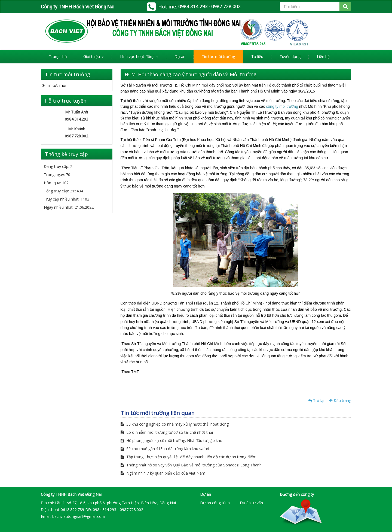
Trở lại (316, 400)
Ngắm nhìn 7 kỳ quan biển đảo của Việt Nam (163, 473)
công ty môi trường (282, 106)
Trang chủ (58, 56)
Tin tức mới (56, 85)
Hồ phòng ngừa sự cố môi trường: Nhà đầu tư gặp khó (171, 440)
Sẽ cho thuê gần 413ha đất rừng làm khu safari (165, 449)
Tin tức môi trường (218, 56)
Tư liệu (257, 56)
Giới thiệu (94, 56)
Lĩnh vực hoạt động (139, 56)
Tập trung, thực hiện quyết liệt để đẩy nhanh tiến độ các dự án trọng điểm (189, 457)
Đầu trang (340, 400)
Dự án (180, 56)
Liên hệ (323, 56)
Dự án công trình (215, 503)
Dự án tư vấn (251, 503)
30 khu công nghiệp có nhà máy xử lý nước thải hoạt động (175, 424)
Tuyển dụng (290, 56)
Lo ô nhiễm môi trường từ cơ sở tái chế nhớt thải (167, 432)
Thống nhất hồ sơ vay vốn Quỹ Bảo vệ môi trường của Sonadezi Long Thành (191, 465)
